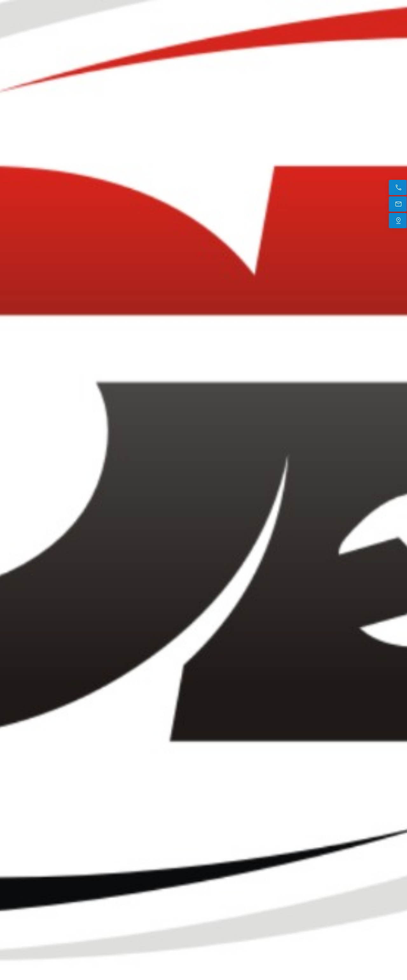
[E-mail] (398, 204)
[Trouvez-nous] (398, 221)
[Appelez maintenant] (398, 187)
